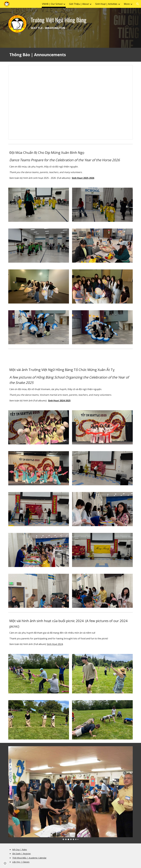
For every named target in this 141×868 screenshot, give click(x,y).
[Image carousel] (70, 793)
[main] (81, 23)
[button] (138, 4)
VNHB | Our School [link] (52, 4)
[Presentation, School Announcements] (70, 102)
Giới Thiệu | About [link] (79, 4)
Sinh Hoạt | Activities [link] (106, 4)
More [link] (127, 4)
